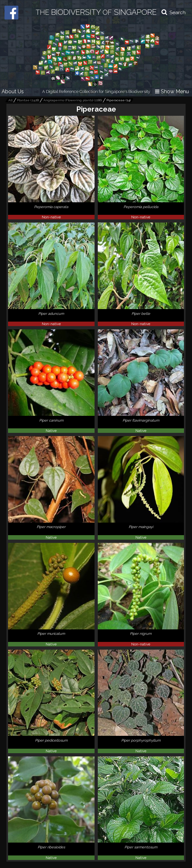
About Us (13, 91)
